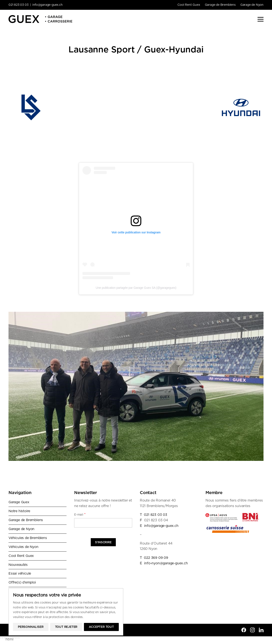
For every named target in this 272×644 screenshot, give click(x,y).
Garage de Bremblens (220, 5)
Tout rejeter (66, 627)
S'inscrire (103, 542)
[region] (66, 612)
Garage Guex (19, 502)
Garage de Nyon (252, 5)
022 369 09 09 (156, 558)
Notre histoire (19, 511)
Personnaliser (31, 627)
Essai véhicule (20, 575)
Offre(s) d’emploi (23, 584)
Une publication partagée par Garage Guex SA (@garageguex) (136, 288)
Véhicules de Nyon (24, 548)
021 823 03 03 (19, 5)
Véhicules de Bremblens (28, 539)
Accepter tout (101, 627)
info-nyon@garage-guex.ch (166, 563)
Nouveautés (18, 566)
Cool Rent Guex (189, 5)
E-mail (80, 515)
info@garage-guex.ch (48, 5)
